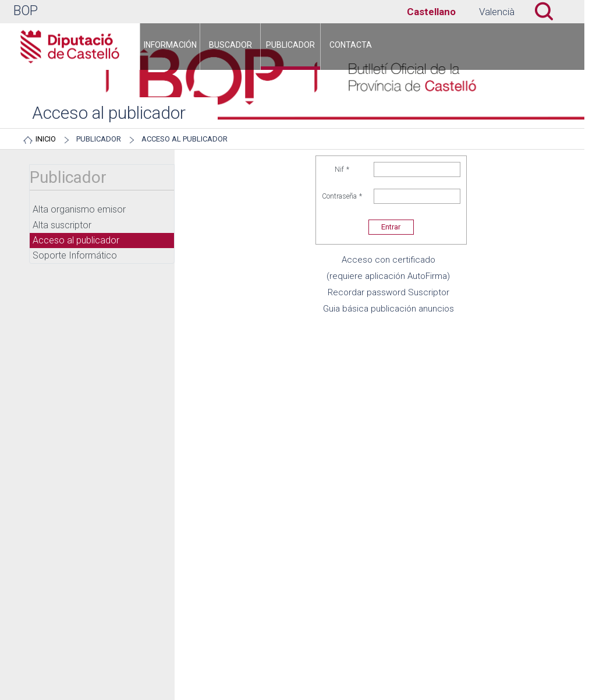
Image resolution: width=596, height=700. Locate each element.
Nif (342, 169)
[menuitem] (170, 47)
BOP (26, 11)
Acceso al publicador (185, 139)
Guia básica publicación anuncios (389, 309)
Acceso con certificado (389, 260)
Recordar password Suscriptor (389, 292)
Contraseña (342, 196)
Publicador (99, 139)
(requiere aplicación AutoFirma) (388, 276)
